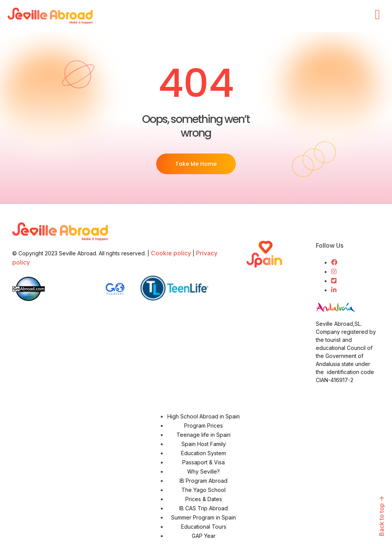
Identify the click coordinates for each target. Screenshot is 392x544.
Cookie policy (171, 253)
